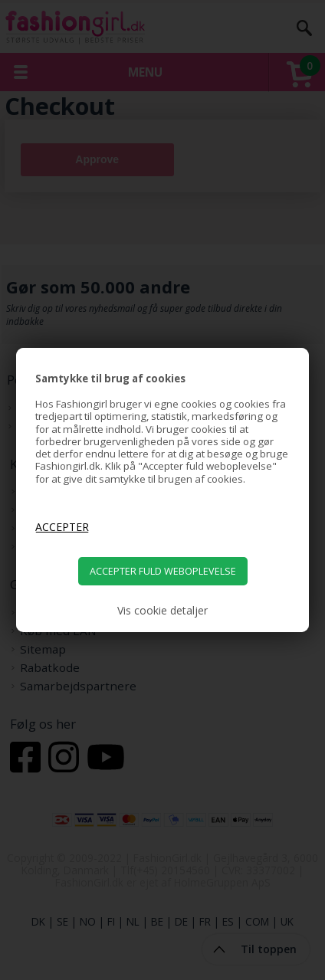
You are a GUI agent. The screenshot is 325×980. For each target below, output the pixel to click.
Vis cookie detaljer (162, 611)
